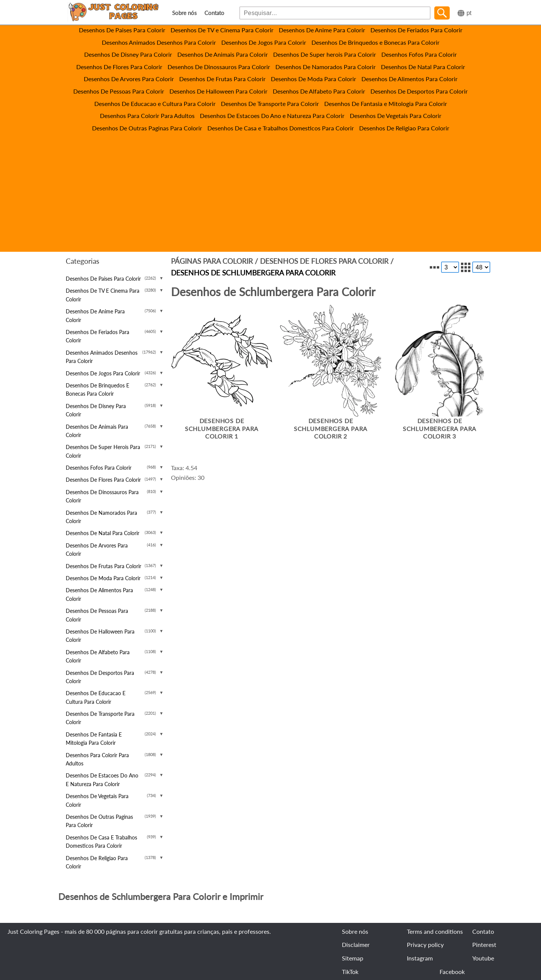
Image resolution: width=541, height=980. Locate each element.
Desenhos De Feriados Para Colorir (416, 30)
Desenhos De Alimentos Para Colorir (410, 79)
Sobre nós (184, 13)
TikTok (350, 972)
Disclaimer (356, 944)
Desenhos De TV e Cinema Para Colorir (222, 30)
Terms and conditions (435, 931)
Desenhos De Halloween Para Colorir (218, 91)
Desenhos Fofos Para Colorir (419, 54)
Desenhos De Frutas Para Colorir (222, 79)
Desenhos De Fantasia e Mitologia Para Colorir (386, 104)
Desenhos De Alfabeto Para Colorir (319, 91)
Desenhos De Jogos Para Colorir (264, 42)
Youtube (483, 958)
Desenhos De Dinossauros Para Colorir (219, 67)
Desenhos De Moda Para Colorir (314, 79)
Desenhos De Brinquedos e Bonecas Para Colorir (376, 42)
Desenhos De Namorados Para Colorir (326, 67)
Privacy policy (425, 944)
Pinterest (484, 944)
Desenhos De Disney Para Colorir (128, 54)
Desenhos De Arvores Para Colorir (129, 79)
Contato (214, 13)
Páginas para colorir (212, 261)
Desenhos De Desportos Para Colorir (419, 91)
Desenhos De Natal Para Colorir (423, 67)
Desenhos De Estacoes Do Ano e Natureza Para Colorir (272, 116)
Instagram (420, 958)
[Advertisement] (270, 189)
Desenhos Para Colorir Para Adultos (147, 116)
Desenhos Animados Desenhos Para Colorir (159, 42)
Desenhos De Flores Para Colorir (119, 67)
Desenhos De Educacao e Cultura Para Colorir (155, 104)
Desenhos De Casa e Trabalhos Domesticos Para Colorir (281, 128)
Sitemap (353, 958)
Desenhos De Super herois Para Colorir (325, 54)
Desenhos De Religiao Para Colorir (404, 128)
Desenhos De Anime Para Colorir (322, 30)
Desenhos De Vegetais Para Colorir (396, 116)
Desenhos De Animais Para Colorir (223, 54)
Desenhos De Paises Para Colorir (122, 30)
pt (469, 13)
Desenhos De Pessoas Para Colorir (119, 91)
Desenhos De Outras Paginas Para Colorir (147, 128)
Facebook (452, 972)
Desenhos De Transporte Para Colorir (270, 104)
